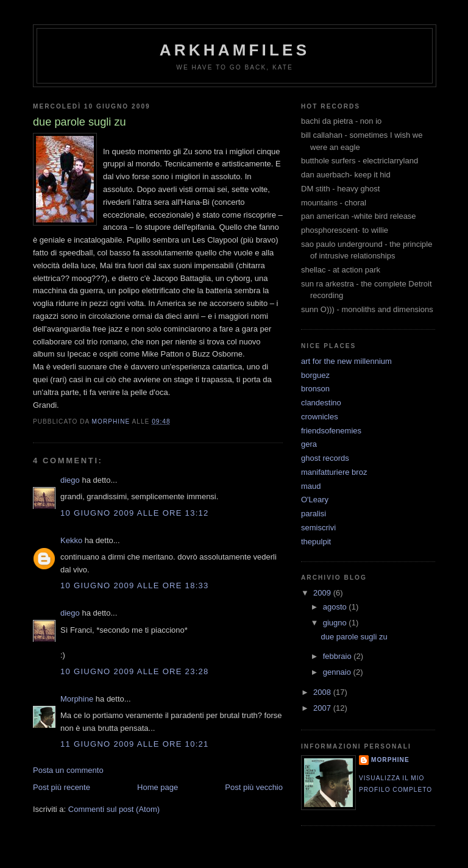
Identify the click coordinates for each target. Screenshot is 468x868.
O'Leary (315, 500)
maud (311, 486)
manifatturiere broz (334, 472)
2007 (323, 708)
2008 (323, 692)
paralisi (314, 514)
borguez (315, 375)
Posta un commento (68, 770)
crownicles (320, 417)
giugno (336, 623)
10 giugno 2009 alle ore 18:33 (135, 585)
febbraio (339, 656)
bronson (315, 389)
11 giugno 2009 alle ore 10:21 (135, 744)
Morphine (77, 699)
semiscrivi (318, 528)
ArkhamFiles (235, 50)
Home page (158, 787)
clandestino (321, 403)
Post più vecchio (254, 787)
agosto (336, 607)
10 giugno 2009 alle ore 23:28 (135, 671)
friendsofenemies (331, 431)
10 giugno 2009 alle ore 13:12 (135, 513)
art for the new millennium (346, 361)
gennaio (338, 672)
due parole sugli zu (354, 637)
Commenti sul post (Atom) (114, 809)
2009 (323, 593)
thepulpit (316, 542)
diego (70, 480)
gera (309, 444)
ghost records (325, 458)
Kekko (71, 540)
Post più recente (62, 787)
